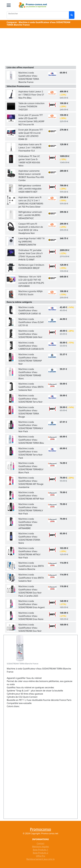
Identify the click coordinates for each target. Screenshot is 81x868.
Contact (41, 843)
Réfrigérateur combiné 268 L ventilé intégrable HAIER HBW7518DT (30, 189)
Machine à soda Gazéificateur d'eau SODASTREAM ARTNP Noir (31, 496)
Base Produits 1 (40, 850)
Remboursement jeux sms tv (40, 859)
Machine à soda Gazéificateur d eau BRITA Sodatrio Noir (31, 578)
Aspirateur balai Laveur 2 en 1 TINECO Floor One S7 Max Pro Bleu (31, 95)
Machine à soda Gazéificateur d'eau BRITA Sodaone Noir (31, 387)
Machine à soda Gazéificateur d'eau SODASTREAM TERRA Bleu (31, 440)
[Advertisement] (40, 48)
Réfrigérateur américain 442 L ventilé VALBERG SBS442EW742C (30, 215)
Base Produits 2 (40, 853)
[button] (9, 5)
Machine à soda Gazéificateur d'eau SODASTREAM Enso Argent (32, 604)
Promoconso (40, 829)
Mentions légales (41, 847)
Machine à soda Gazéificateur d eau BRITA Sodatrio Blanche (31, 566)
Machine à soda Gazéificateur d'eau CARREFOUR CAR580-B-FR (31, 346)
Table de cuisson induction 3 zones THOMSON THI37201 (32, 106)
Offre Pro (40, 856)
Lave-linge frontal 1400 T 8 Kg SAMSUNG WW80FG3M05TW (32, 242)
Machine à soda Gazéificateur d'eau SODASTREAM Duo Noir (30, 628)
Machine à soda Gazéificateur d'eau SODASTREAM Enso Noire (31, 616)
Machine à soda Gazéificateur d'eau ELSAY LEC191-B (31, 322)
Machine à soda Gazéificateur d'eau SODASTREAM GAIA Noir (31, 334)
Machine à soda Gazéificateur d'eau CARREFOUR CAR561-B (30, 310)
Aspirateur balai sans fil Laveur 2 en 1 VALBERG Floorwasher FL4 (30, 148)
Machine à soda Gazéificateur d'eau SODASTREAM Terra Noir (31, 399)
